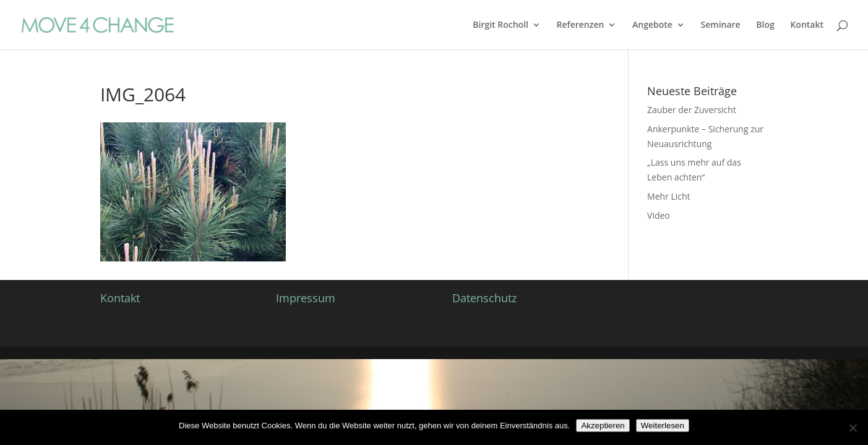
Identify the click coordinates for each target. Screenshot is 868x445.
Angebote (652, 25)
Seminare (721, 25)
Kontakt (807, 25)
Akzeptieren (603, 426)
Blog (765, 25)
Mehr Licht (669, 196)
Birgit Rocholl (501, 25)
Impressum (306, 298)
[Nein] (853, 428)
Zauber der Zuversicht (692, 110)
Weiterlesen (663, 426)
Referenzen (581, 25)
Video (659, 215)
